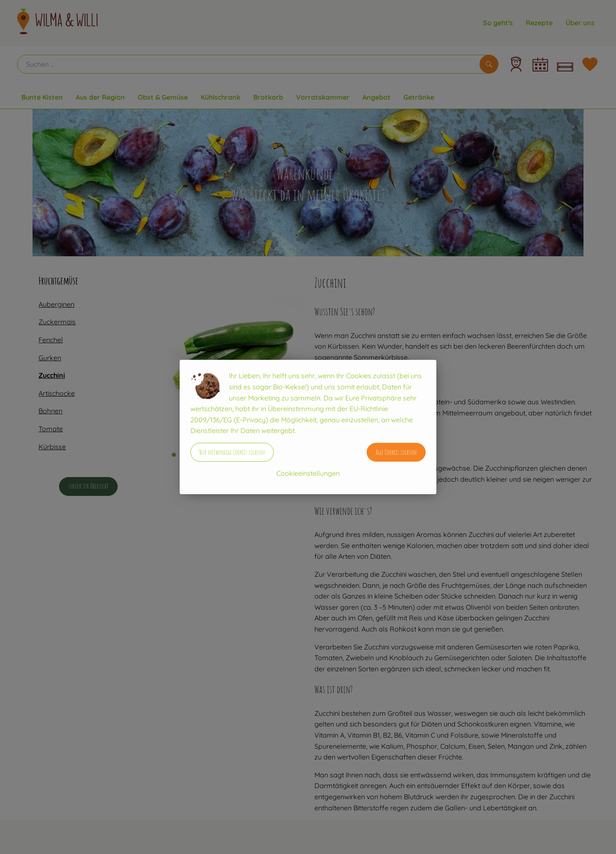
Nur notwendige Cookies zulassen (232, 452)
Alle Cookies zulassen (396, 452)
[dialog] (308, 427)
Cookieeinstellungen (308, 473)
